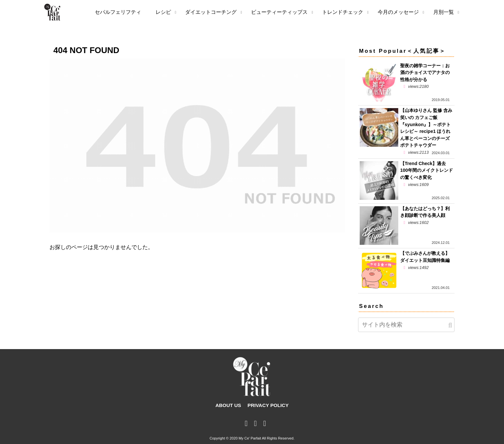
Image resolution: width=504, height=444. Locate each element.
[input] (406, 325)
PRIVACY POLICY (268, 405)
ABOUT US (228, 405)
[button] (450, 325)
